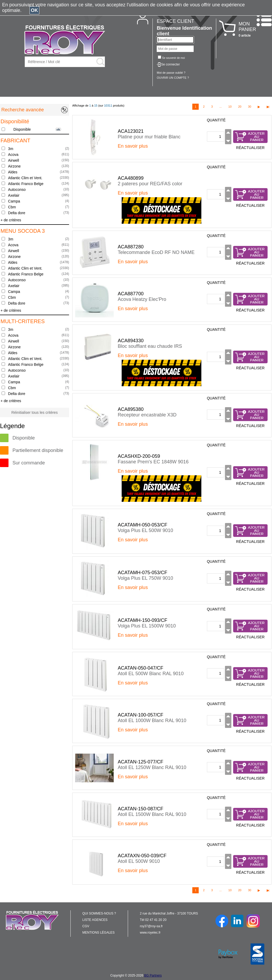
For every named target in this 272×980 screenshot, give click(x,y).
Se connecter (170, 64)
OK (34, 10)
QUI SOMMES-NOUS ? (99, 913)
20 (240, 107)
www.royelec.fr (150, 933)
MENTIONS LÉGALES (98, 933)
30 (249, 107)
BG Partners (153, 975)
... (221, 107)
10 (230, 107)
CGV (86, 926)
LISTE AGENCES (95, 920)
